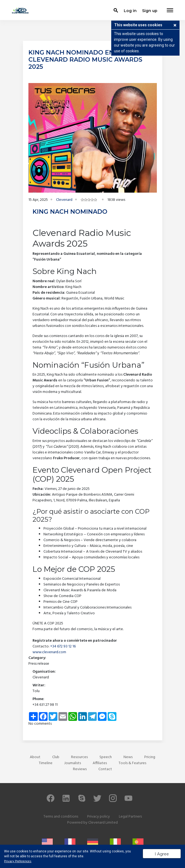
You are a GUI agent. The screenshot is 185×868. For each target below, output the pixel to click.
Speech (106, 757)
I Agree (162, 854)
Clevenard (64, 200)
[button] (175, 26)
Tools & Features (132, 763)
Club (56, 757)
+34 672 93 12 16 (63, 646)
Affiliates (100, 763)
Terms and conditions (61, 817)
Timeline (46, 763)
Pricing (150, 757)
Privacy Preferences (18, 861)
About (35, 757)
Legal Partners (130, 817)
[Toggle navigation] (170, 11)
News (128, 757)
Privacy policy (99, 817)
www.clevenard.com (49, 652)
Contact (105, 769)
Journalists (73, 763)
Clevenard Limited (103, 823)
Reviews (80, 769)
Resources (79, 757)
